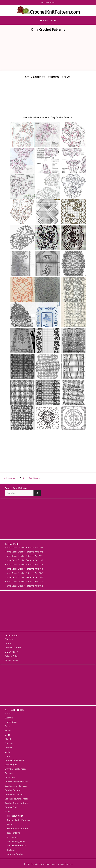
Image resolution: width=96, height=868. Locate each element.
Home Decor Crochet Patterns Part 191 (24, 556)
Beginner (9, 773)
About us (9, 639)
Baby (8, 726)
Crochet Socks (12, 807)
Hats (7, 756)
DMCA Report (12, 652)
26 (31, 478)
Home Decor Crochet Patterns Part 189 (24, 564)
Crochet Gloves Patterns (17, 803)
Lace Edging (11, 765)
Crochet (9, 748)
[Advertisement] (48, 52)
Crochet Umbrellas (16, 846)
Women (9, 718)
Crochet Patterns (13, 648)
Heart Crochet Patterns (18, 829)
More (8, 811)
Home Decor (11, 722)
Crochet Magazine (16, 841)
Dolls (10, 824)
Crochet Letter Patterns (18, 820)
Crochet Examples (14, 794)
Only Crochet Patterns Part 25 (48, 77)
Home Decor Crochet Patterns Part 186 (24, 577)
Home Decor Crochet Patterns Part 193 (24, 547)
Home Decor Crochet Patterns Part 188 (24, 569)
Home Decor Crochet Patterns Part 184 (24, 586)
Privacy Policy (12, 656)
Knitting (11, 850)
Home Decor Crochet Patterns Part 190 (24, 560)
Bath (7, 752)
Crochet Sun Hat (15, 816)
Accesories (12, 837)
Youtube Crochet (15, 854)
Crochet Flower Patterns (17, 799)
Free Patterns (14, 833)
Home (8, 713)
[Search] (37, 493)
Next (37, 478)
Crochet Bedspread (14, 760)
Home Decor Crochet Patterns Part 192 (24, 552)
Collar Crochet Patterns (16, 782)
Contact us (10, 643)
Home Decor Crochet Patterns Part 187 (24, 573)
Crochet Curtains (13, 790)
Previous (9, 478)
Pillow (8, 730)
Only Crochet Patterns (16, 769)
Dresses (9, 743)
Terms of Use (12, 660)
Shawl (8, 739)
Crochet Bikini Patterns (16, 786)
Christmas (10, 777)
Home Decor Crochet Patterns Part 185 (24, 582)
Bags (7, 735)
